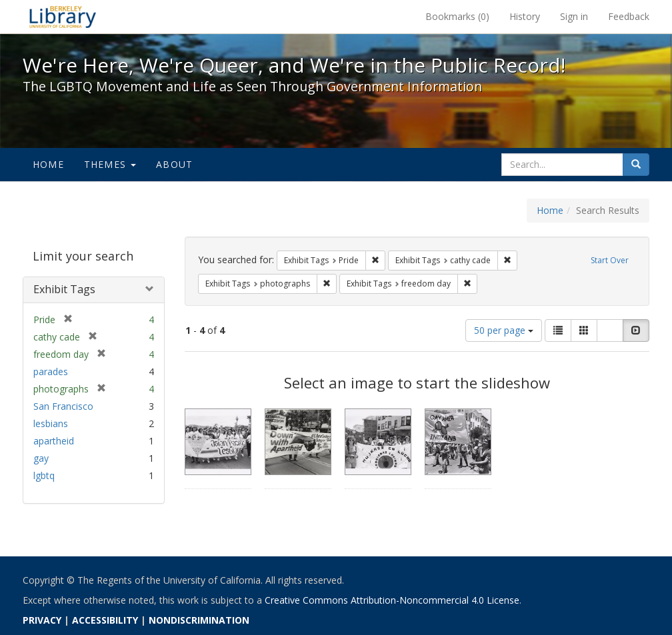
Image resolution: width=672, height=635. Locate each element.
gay (41, 458)
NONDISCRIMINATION (199, 620)
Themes (110, 164)
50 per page (504, 330)
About (174, 164)
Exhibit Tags (64, 289)
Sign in (574, 16)
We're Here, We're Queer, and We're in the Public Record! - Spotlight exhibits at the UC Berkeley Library (63, 17)
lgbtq (44, 475)
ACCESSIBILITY (105, 620)
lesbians (51, 423)
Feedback (629, 16)
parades (51, 371)
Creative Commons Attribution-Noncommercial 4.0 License (392, 600)
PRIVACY (42, 620)
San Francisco (63, 406)
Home (48, 164)
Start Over (610, 260)
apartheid (54, 441)
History (525, 16)
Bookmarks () (457, 16)
